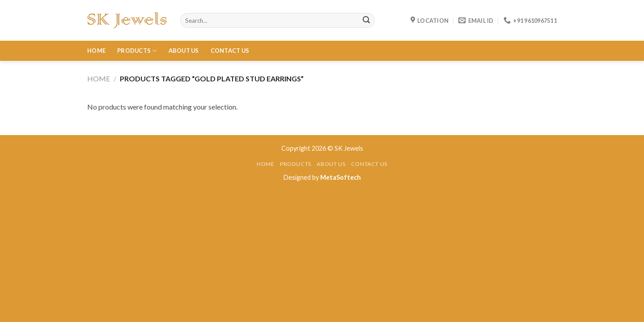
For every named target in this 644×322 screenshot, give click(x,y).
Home (96, 51)
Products (137, 51)
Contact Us (230, 51)
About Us (184, 51)
